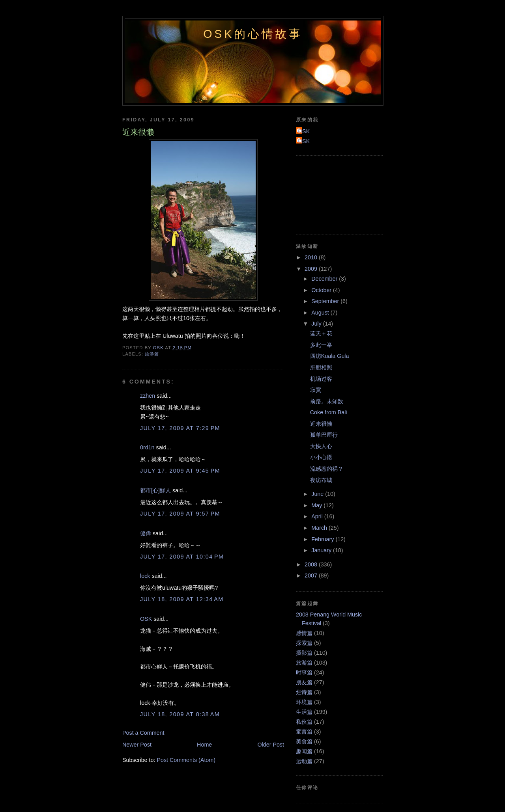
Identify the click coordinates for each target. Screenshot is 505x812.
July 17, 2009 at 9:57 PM (180, 514)
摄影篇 (304, 653)
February (323, 539)
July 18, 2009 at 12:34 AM (182, 599)
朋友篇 (304, 682)
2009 (312, 269)
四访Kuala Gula (330, 356)
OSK (146, 619)
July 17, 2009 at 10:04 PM (182, 557)
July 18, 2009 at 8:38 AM (180, 714)
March (320, 528)
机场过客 (321, 379)
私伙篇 (304, 722)
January (322, 550)
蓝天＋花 (321, 333)
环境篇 (304, 702)
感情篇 (304, 633)
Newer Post (137, 745)
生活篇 (304, 712)
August (321, 313)
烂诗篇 (304, 692)
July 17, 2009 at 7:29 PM (180, 428)
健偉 (146, 533)
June (318, 494)
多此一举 (321, 345)
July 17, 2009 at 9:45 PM (180, 471)
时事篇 (304, 672)
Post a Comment (143, 733)
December (325, 279)
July (317, 324)
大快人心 (321, 446)
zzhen (148, 396)
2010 (312, 257)
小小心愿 (321, 457)
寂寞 (316, 390)
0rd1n (147, 447)
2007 (312, 575)
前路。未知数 (327, 401)
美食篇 (304, 741)
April (318, 516)
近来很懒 (321, 424)
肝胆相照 (321, 367)
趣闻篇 (304, 751)
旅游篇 (152, 354)
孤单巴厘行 (324, 435)
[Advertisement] (331, 194)
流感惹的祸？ (327, 469)
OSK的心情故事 (253, 34)
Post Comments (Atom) (186, 760)
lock (145, 576)
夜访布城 (321, 480)
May (317, 505)
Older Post (271, 745)
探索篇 (304, 643)
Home (204, 745)
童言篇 (304, 732)
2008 (312, 564)
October (322, 290)
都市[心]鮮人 (155, 490)
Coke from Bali (329, 412)
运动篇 (304, 761)
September (326, 301)
